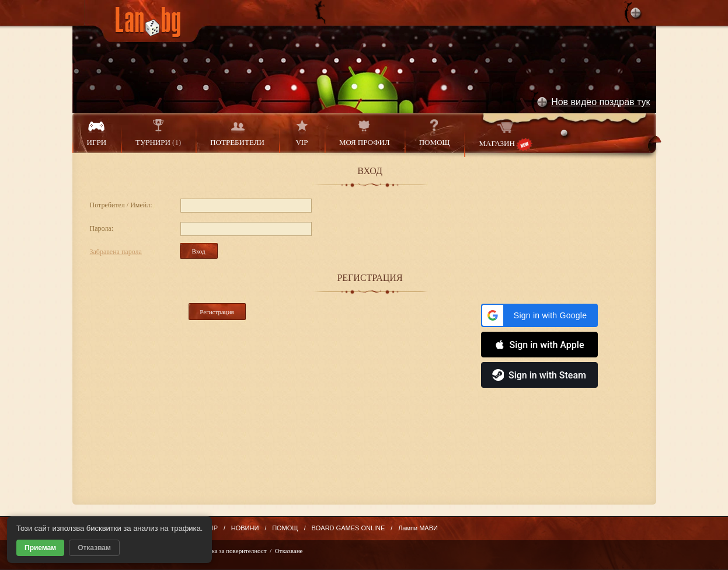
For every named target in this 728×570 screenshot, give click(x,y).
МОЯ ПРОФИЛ (365, 133)
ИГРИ (97, 133)
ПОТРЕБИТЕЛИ (237, 133)
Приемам (40, 548)
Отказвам (94, 548)
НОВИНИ (245, 528)
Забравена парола (116, 252)
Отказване (289, 551)
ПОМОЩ (435, 133)
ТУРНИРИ (158, 133)
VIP (302, 133)
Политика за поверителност (229, 551)
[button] (539, 315)
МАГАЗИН (505, 135)
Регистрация (217, 312)
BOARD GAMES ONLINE (348, 528)
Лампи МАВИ (418, 528)
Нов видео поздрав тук (600, 102)
